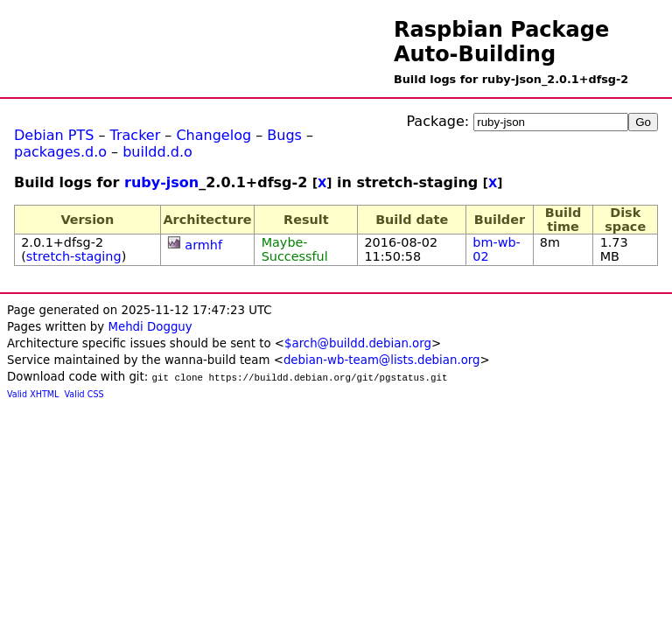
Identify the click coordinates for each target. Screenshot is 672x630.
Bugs (284, 135)
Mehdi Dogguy (150, 327)
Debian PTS (54, 135)
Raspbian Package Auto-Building (501, 42)
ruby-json (161, 182)
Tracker (136, 135)
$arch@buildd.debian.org (358, 343)
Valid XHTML (33, 394)
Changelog (213, 135)
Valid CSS (84, 394)
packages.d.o (60, 152)
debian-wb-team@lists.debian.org (382, 360)
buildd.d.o (157, 152)
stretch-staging (74, 256)
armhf (203, 245)
